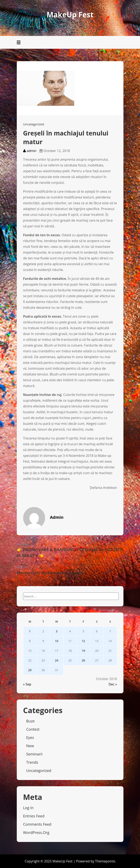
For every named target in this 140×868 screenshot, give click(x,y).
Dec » (113, 684)
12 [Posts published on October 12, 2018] (83, 641)
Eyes (30, 737)
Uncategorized (34, 124)
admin (30, 151)
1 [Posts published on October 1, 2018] (30, 631)
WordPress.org (36, 832)
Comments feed (37, 824)
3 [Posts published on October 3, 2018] (57, 631)
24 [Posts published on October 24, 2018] (57, 660)
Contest (33, 729)
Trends (32, 762)
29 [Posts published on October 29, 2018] (30, 670)
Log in (28, 808)
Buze (31, 721)
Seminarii (34, 754)
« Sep (27, 684)
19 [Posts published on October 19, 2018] (83, 651)
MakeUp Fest (70, 15)
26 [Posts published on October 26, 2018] (83, 660)
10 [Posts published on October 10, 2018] (57, 641)
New (30, 746)
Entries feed (34, 816)
